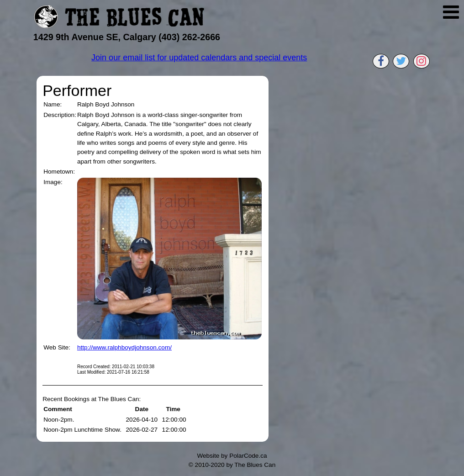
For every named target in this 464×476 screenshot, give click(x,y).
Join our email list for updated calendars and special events (199, 58)
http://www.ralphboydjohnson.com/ (124, 347)
